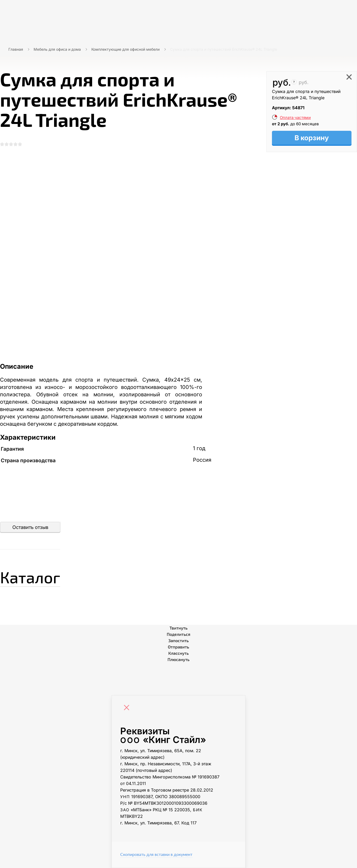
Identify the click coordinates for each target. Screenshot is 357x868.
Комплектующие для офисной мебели (125, 49)
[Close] (128, 708)
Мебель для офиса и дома (57, 49)
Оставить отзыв (30, 527)
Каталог (30, 577)
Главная (16, 49)
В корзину (312, 138)
